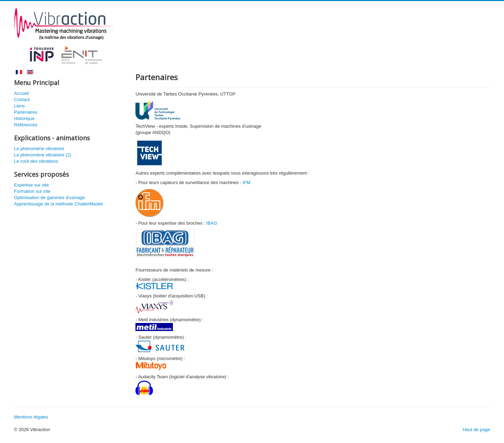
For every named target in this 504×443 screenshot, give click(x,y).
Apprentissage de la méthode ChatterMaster (59, 204)
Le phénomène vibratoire (39, 149)
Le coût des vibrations (36, 161)
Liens (19, 106)
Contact (22, 100)
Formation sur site (32, 191)
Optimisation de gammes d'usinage (50, 198)
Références (26, 125)
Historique (24, 118)
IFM (246, 182)
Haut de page (476, 430)
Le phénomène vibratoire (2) (43, 155)
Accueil (21, 93)
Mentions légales (31, 417)
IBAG (212, 223)
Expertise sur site (31, 185)
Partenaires (26, 112)
